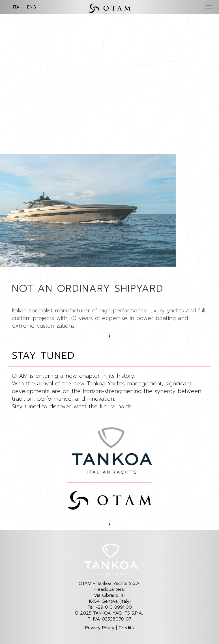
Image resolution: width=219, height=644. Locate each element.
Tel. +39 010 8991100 (110, 607)
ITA (16, 7)
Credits (126, 628)
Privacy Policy (100, 628)
